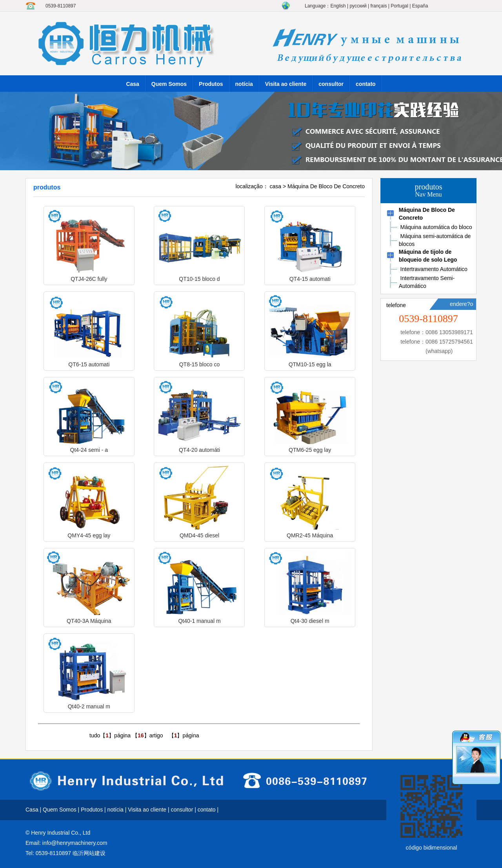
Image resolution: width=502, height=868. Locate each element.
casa (276, 186)
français (378, 6)
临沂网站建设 (89, 853)
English (338, 6)
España (420, 6)
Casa (132, 84)
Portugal (399, 6)
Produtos (211, 84)
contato (366, 84)
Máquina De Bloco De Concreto (326, 186)
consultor (331, 84)
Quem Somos (169, 84)
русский (358, 6)
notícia (244, 84)
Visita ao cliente (286, 84)
